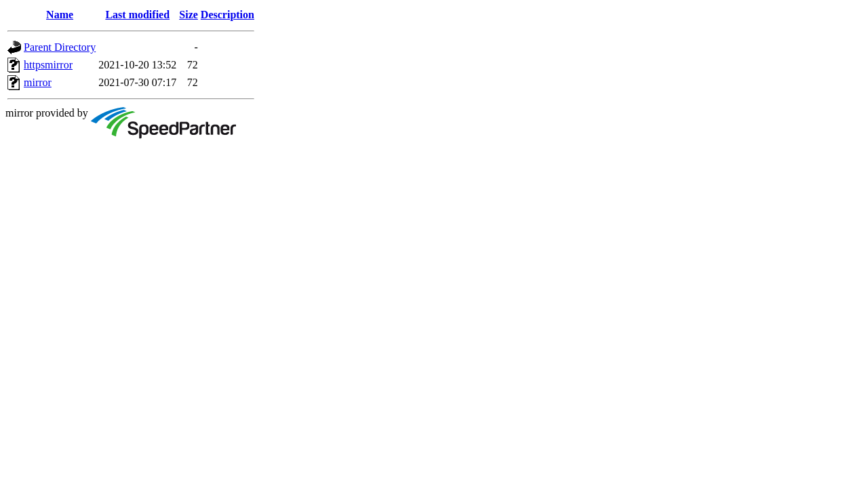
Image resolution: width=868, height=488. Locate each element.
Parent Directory (60, 47)
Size (189, 15)
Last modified (137, 15)
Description (228, 15)
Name (60, 15)
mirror (38, 82)
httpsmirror (48, 65)
